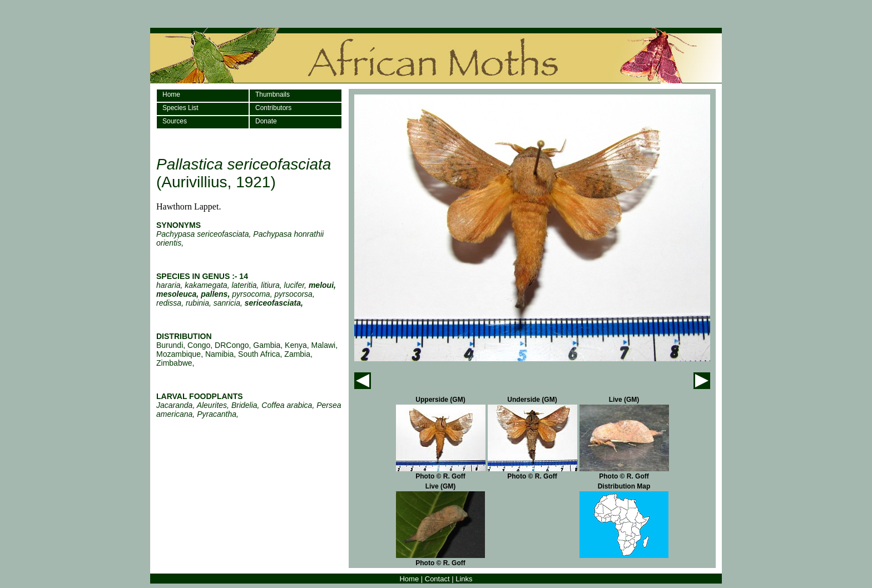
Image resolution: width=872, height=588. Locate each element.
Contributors (273, 108)
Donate (266, 121)
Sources (175, 121)
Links (464, 579)
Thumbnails (272, 94)
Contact (437, 579)
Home (171, 94)
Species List (180, 108)
